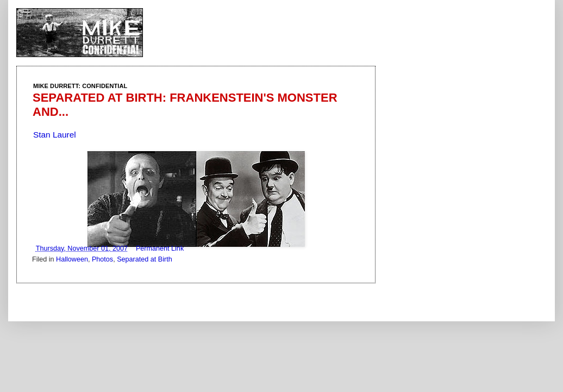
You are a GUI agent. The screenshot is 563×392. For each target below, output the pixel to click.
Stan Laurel (55, 135)
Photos (102, 259)
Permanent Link (160, 248)
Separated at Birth (145, 259)
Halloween (72, 259)
